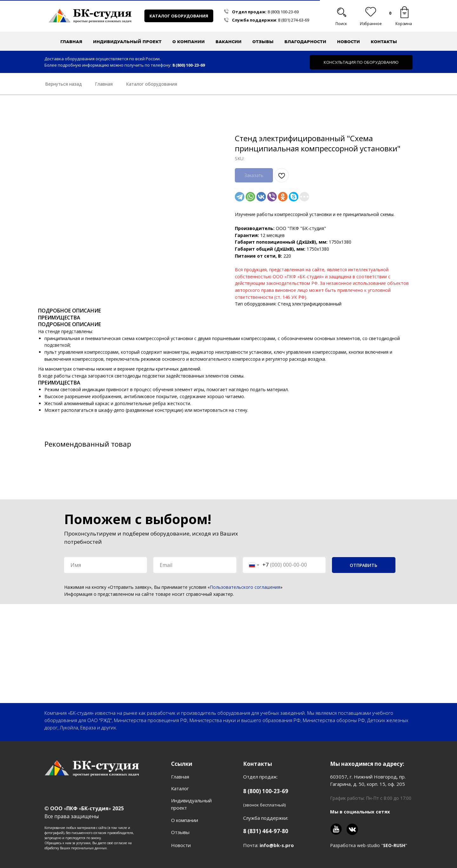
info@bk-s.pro (277, 845)
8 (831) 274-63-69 (294, 20)
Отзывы (263, 42)
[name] (106, 565)
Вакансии (228, 42)
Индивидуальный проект (127, 42)
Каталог (180, 788)
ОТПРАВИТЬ (364, 565)
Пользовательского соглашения (245, 587)
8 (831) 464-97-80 (266, 831)
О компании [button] (189, 42)
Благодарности (305, 42)
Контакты (384, 42)
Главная (71, 42)
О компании (185, 820)
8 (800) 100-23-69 (283, 12)
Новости (348, 42)
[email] (195, 565)
